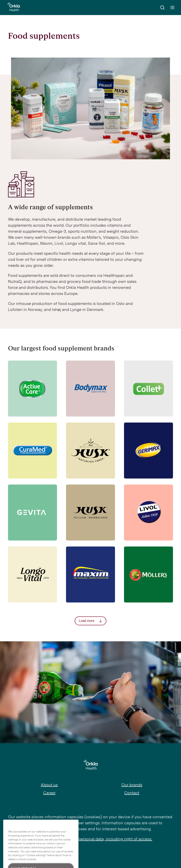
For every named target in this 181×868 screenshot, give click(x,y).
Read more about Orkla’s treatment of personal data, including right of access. (80, 839)
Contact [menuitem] (132, 793)
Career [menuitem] (49, 793)
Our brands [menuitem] (132, 785)
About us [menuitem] (49, 785)
